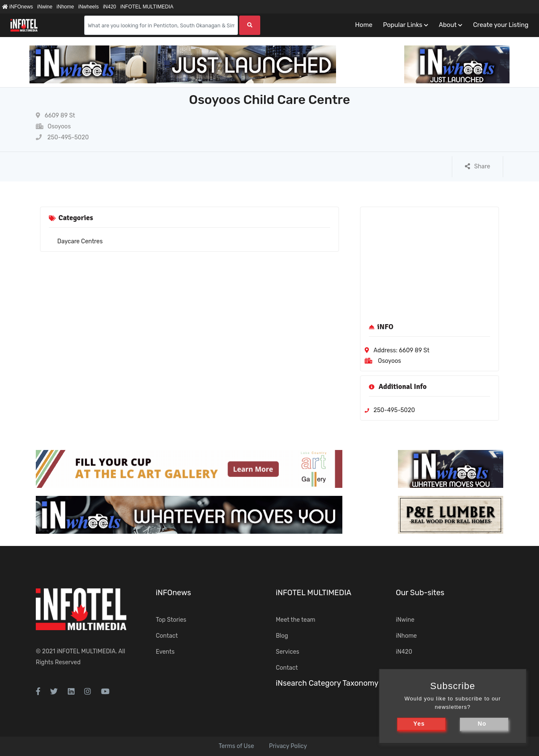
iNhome (65, 7)
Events (165, 652)
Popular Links (402, 25)
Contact (167, 636)
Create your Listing (501, 25)
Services (288, 652)
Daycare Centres (80, 241)
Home (364, 25)
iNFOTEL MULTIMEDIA (147, 7)
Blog (282, 636)
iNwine (45, 7)
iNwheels (89, 7)
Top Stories (171, 620)
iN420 (109, 7)
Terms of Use (236, 746)
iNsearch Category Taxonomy (327, 683)
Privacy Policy (288, 746)
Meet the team (296, 620)
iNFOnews (17, 7)
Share (478, 166)
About (448, 25)
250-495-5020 (62, 137)
